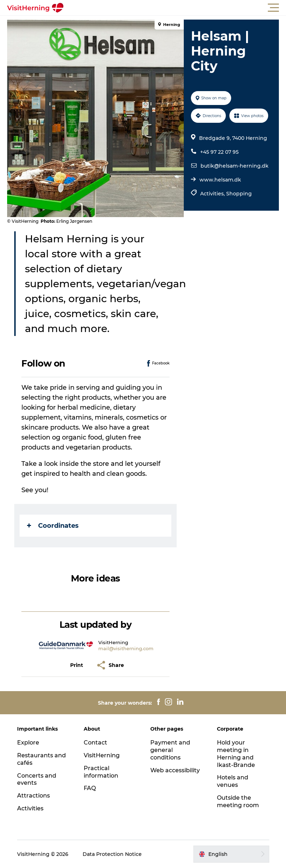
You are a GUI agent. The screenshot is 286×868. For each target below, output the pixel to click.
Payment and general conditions (170, 750)
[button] (175, 8)
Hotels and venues (233, 781)
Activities (30, 808)
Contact (95, 743)
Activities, (213, 194)
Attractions (33, 796)
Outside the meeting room (238, 801)
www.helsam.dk (220, 180)
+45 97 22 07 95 (219, 152)
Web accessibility (175, 770)
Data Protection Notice (112, 854)
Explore (28, 743)
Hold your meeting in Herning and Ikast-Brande (236, 754)
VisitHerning (102, 755)
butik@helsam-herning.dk (235, 166)
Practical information (101, 772)
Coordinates (53, 526)
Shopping (239, 194)
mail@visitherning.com (126, 648)
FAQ (90, 788)
